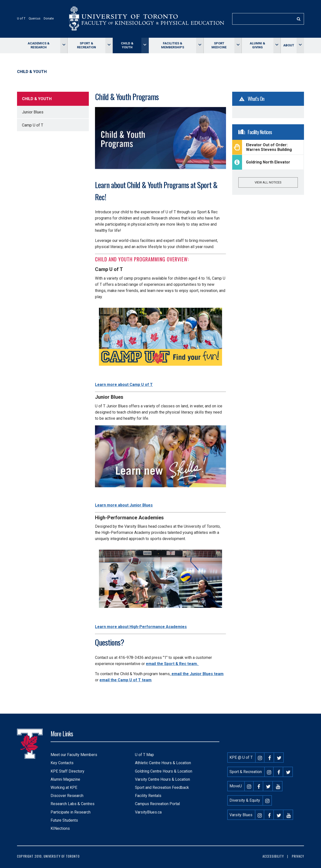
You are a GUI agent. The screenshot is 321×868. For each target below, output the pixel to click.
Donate (49, 18)
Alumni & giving (257, 45)
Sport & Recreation (86, 45)
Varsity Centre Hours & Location (162, 779)
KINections (60, 828)
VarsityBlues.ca (148, 812)
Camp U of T (33, 125)
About (289, 45)
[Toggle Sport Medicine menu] (238, 45)
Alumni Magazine (65, 779)
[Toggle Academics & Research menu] (64, 45)
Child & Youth (127, 45)
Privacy (298, 856)
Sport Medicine (219, 45)
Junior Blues (33, 112)
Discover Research (67, 796)
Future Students (64, 820)
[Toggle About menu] (300, 45)
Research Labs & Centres (73, 804)
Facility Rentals (148, 796)
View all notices (268, 182)
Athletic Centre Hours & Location (163, 763)
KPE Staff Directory (67, 771)
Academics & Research (39, 45)
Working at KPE (64, 787)
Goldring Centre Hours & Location (164, 771)
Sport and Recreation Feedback (162, 787)
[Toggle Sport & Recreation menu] (109, 45)
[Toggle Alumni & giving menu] (277, 45)
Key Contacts (62, 763)
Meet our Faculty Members (74, 755)
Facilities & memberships (173, 45)
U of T (21, 18)
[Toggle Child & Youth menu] (145, 45)
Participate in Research (71, 812)
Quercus (35, 18)
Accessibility (273, 856)
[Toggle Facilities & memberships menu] (200, 45)
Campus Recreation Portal (157, 804)
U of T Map (144, 755)
